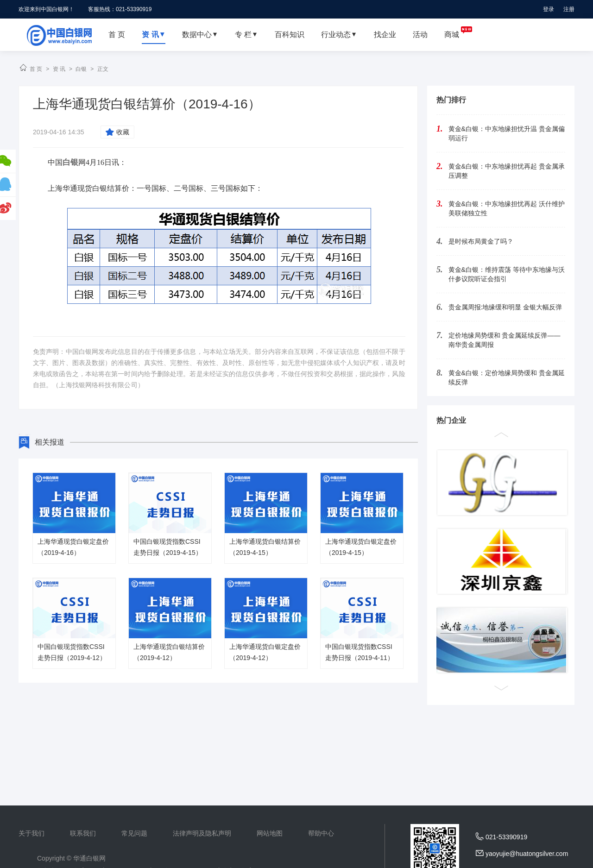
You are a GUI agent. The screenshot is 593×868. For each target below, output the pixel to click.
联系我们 (83, 833)
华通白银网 (89, 858)
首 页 (36, 69)
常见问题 (134, 833)
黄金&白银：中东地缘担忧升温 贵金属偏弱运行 (507, 133)
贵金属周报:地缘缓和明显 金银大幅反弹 (505, 307)
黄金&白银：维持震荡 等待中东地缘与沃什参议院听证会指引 (507, 274)
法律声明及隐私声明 (202, 833)
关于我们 (32, 833)
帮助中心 (321, 833)
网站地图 (270, 833)
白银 (81, 69)
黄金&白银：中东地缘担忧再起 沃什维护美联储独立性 (507, 208)
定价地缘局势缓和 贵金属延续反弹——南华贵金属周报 (505, 340)
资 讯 (59, 69)
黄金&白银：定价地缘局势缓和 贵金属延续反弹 (507, 377)
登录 (549, 9)
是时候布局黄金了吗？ (481, 241)
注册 (569, 9)
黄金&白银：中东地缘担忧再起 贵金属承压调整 (507, 171)
